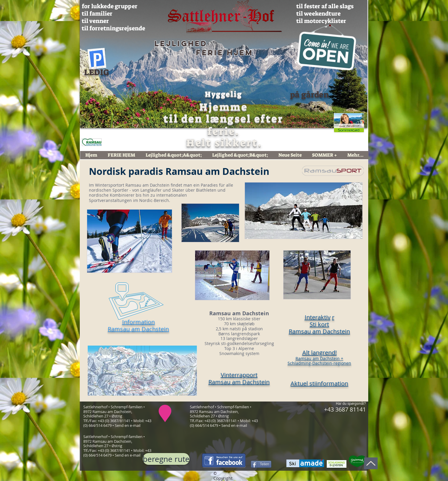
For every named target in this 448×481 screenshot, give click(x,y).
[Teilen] (261, 464)
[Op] (371, 463)
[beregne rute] (166, 459)
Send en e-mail (128, 425)
